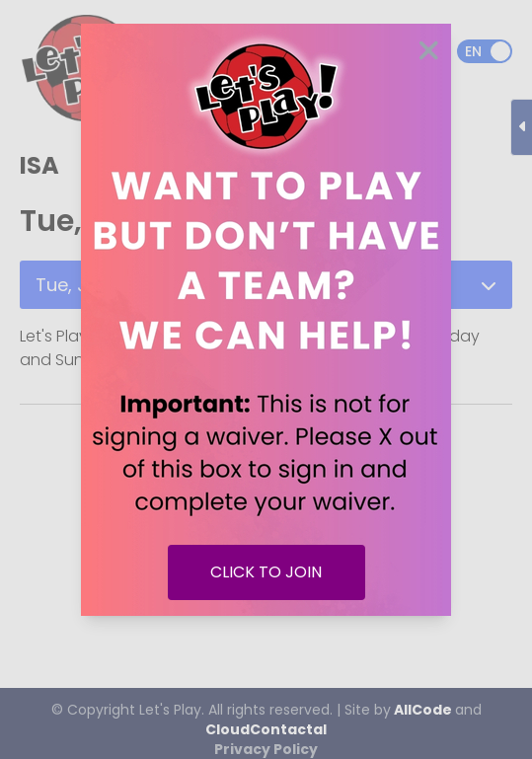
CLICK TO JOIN (266, 572)
